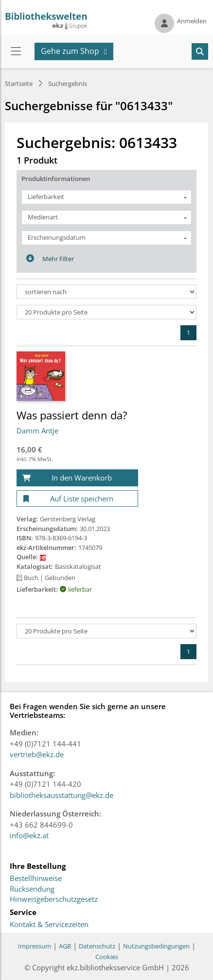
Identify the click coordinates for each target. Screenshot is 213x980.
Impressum (35, 946)
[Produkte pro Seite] (106, 312)
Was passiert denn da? (72, 415)
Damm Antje (37, 431)
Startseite (19, 83)
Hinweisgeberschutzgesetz (54, 899)
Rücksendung (32, 889)
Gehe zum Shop (70, 51)
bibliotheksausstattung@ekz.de (62, 795)
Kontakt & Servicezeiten (49, 925)
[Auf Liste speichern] (77, 499)
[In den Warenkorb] (77, 478)
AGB (65, 946)
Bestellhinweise (36, 879)
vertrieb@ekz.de (37, 754)
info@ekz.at (29, 835)
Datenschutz (97, 946)
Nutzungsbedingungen (156, 946)
